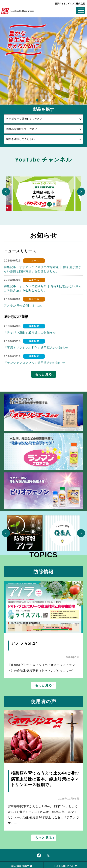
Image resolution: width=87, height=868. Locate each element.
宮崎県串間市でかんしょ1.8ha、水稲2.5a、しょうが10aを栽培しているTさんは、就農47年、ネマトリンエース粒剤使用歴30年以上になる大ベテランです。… (43, 815)
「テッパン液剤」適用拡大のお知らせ (30, 332)
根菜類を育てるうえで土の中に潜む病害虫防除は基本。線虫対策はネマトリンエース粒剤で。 (45, 779)
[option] (43, 61)
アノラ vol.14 (24, 643)
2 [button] (43, 101)
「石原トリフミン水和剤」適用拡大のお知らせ (36, 348)
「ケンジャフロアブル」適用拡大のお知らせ (35, 363)
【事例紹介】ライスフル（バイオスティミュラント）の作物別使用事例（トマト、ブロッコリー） (42, 668)
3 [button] (50, 101)
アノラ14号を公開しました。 (24, 306)
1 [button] (37, 101)
